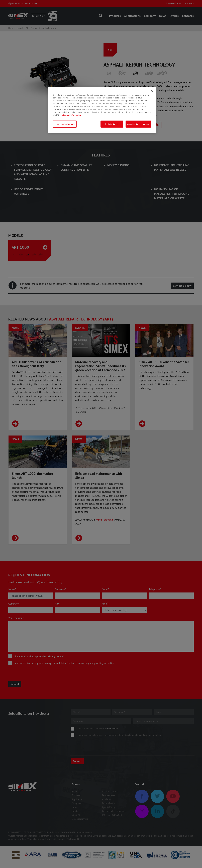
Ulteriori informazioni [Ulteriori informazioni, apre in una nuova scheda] (72, 115)
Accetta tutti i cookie (138, 124)
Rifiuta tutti (112, 124)
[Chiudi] (152, 91)
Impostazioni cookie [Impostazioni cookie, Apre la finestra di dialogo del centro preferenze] (65, 124)
